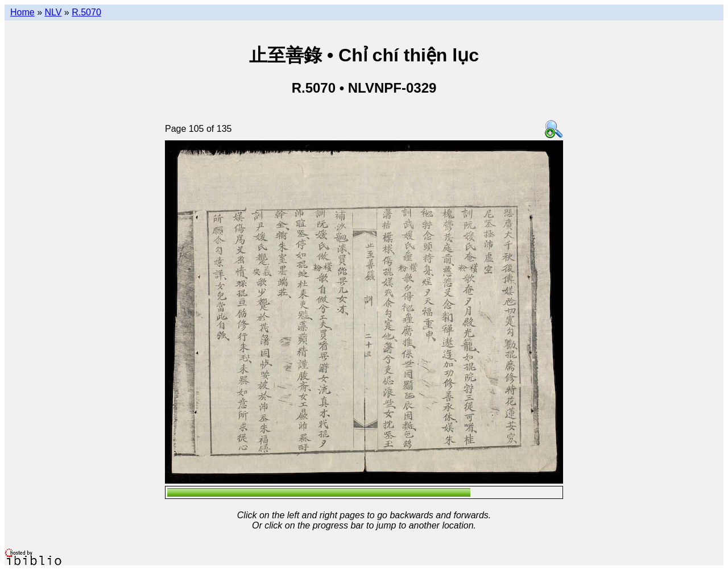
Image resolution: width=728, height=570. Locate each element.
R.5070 (86, 12)
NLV (53, 12)
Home (22, 12)
